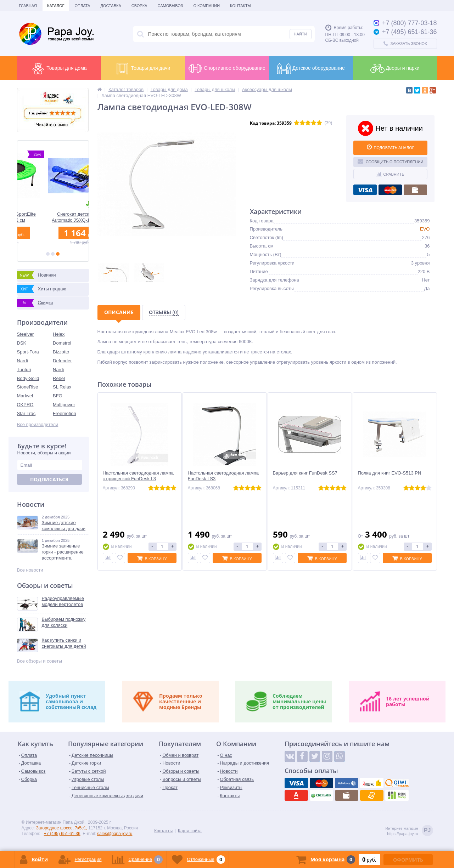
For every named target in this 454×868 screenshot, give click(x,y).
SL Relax (62, 387)
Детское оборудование (311, 68)
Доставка (111, 6)
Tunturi (24, 370)
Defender (62, 361)
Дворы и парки (395, 68)
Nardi (23, 361)
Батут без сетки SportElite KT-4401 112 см (53, 217)
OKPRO (25, 405)
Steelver (26, 334)
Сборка (139, 6)
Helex (59, 334)
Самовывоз (170, 6)
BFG (58, 396)
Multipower (64, 405)
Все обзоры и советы (40, 661)
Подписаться (49, 479)
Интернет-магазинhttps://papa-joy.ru (409, 831)
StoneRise (28, 387)
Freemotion (65, 413)
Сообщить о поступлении (391, 161)
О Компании (206, 6)
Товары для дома (59, 68)
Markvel (25, 396)
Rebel (59, 378)
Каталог (56, 6)
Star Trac (26, 413)
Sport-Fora (28, 352)
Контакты (240, 6)
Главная (28, 6)
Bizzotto (61, 352)
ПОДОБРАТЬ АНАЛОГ (391, 147)
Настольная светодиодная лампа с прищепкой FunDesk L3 (138, 476)
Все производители (38, 424)
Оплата (83, 6)
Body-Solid (28, 378)
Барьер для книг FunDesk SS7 (305, 473)
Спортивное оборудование (227, 68)
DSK (22, 343)
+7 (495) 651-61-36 (62, 834)
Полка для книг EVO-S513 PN (390, 473)
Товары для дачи (143, 68)
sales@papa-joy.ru (115, 834)
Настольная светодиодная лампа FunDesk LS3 (223, 476)
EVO (425, 229)
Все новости (30, 570)
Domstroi (62, 343)
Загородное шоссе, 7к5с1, (62, 828)
